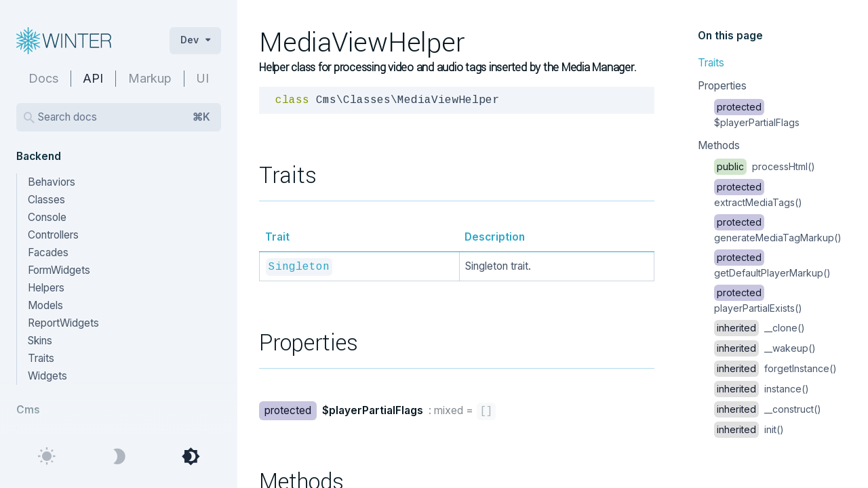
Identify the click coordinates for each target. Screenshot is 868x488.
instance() (762, 389)
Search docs (124, 117)
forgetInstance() (775, 368)
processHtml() (765, 166)
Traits (711, 63)
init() (749, 429)
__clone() (759, 328)
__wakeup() (765, 348)
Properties (722, 86)
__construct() (768, 409)
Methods (719, 145)
